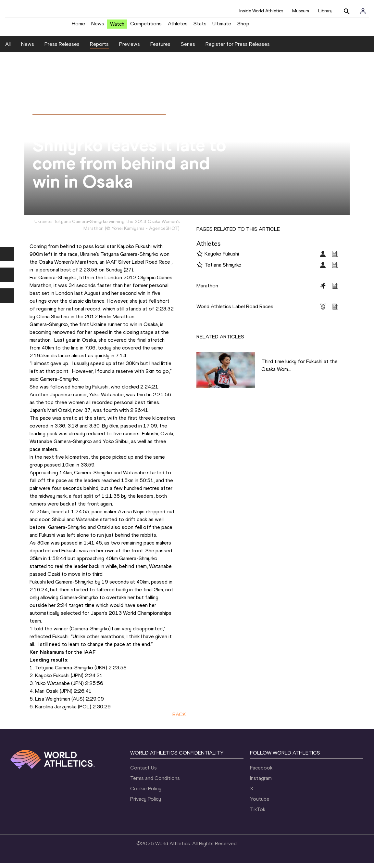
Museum (301, 11)
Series (188, 49)
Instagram (261, 783)
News (98, 26)
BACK (179, 719)
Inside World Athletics (261, 11)
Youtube (260, 804)
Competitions (146, 26)
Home (78, 26)
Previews (130, 49)
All (8, 49)
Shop (243, 26)
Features (160, 49)
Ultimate (222, 26)
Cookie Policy (146, 793)
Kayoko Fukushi (222, 259)
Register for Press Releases (238, 49)
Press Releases (62, 49)
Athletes (178, 26)
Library (325, 11)
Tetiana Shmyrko (223, 270)
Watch (117, 26)
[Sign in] (363, 11)
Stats (200, 26)
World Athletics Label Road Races (235, 311)
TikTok (258, 814)
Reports (99, 49)
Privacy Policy (146, 804)
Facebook (261, 773)
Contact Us (143, 773)
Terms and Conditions (155, 783)
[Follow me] (200, 259)
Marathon (207, 290)
